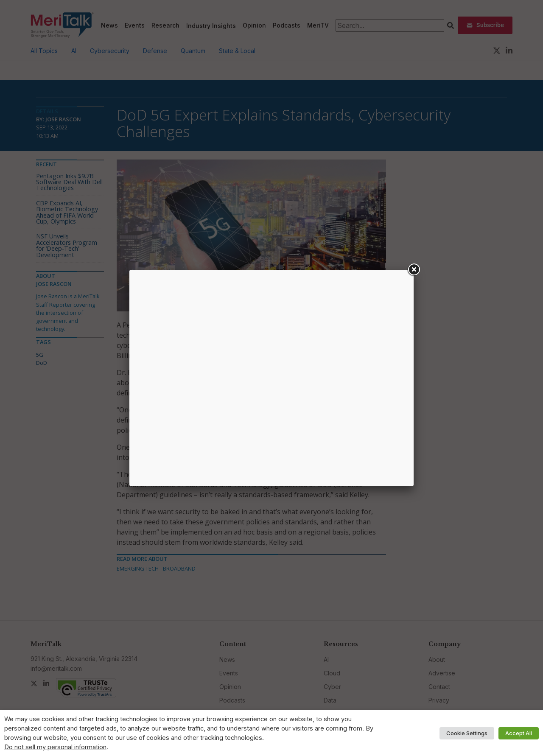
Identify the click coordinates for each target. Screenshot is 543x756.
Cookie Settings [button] (467, 733)
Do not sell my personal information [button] (55, 747)
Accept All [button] (519, 733)
